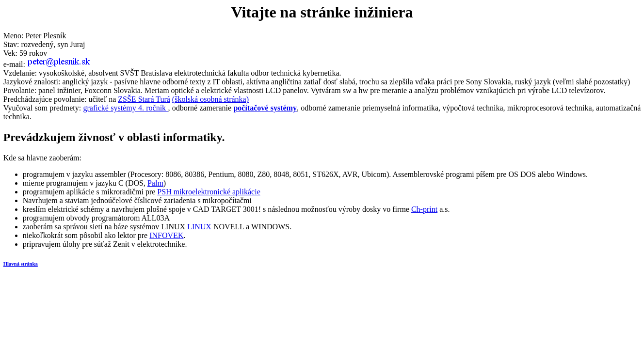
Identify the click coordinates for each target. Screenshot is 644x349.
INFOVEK (166, 235)
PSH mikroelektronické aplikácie (209, 192)
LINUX (199, 227)
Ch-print (424, 209)
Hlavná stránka (21, 264)
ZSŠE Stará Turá (144, 99)
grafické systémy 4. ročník (126, 108)
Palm (155, 183)
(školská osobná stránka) (210, 99)
